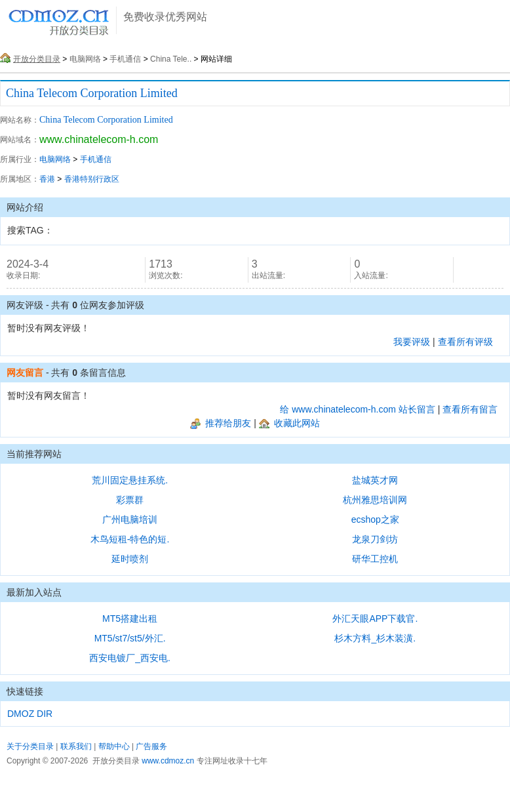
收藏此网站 (289, 423)
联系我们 (76, 746)
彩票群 (130, 500)
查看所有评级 (465, 342)
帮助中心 (114, 746)
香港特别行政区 (92, 179)
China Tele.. (171, 59)
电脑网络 (85, 59)
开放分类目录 (37, 59)
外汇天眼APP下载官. (375, 619)
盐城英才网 (375, 480)
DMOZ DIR (30, 714)
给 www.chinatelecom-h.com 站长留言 (358, 409)
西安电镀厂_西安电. (130, 658)
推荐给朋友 (221, 423)
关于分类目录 (30, 746)
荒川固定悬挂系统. (130, 480)
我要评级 (412, 342)
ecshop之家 (375, 519)
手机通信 (125, 59)
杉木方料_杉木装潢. (375, 638)
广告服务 (151, 746)
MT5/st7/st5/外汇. (130, 638)
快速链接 (25, 691)
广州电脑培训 (130, 519)
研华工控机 (375, 559)
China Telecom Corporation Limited (92, 93)
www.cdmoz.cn (168, 761)
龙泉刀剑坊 (375, 539)
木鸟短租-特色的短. (130, 539)
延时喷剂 (130, 559)
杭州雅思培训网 (375, 500)
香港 (47, 179)
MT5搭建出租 (130, 619)
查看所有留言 (470, 409)
